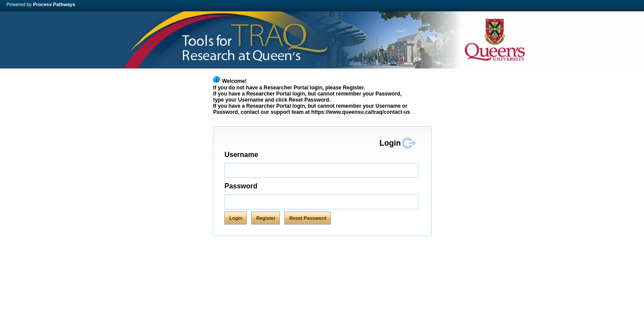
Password (241, 186)
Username (260, 155)
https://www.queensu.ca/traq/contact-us (361, 112)
